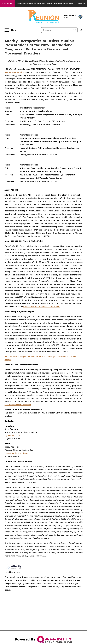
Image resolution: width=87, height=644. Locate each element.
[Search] (57, 30)
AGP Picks (7, 4)
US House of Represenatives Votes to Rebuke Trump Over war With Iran (41, 4)
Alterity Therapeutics (14, 72)
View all (82, 4)
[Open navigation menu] (10, 30)
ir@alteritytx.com (12, 436)
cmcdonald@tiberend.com (16, 453)
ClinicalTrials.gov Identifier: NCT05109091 (41, 307)
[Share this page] (81, 30)
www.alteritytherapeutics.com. (18, 405)
